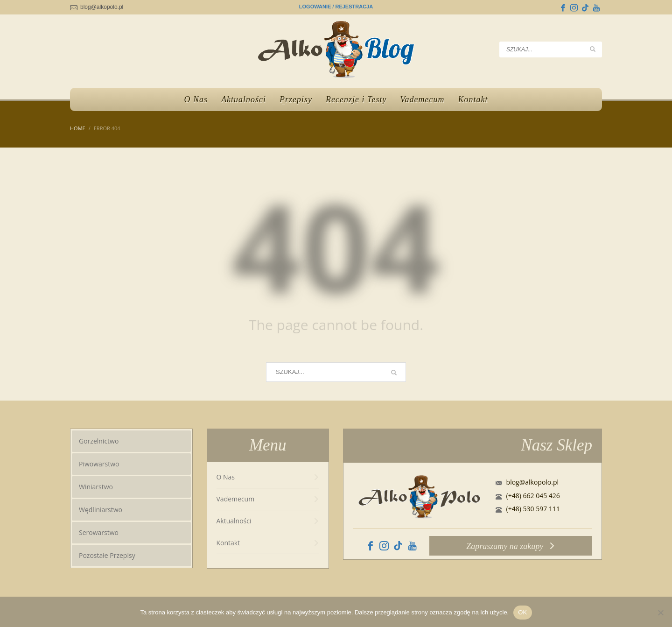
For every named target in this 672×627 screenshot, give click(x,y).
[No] (660, 613)
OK (522, 612)
